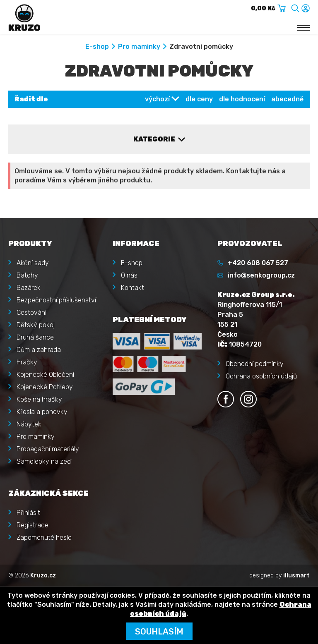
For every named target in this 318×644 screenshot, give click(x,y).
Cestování (31, 312)
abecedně (287, 99)
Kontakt (132, 288)
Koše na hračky (39, 399)
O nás (129, 275)
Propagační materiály (48, 449)
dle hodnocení (242, 99)
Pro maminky (139, 47)
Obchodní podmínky (255, 364)
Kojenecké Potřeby (45, 387)
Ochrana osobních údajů (261, 376)
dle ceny (199, 99)
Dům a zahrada (39, 350)
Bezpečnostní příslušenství (56, 300)
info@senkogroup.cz (261, 275)
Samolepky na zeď (44, 461)
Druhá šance (35, 337)
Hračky (27, 362)
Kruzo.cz (43, 576)
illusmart (296, 576)
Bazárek (29, 288)
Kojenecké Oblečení (45, 375)
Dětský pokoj (36, 325)
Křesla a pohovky (42, 412)
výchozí (157, 99)
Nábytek (29, 424)
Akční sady (33, 263)
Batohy (27, 275)
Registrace (33, 525)
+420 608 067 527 (258, 263)
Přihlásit (28, 513)
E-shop (97, 47)
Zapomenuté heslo (44, 537)
